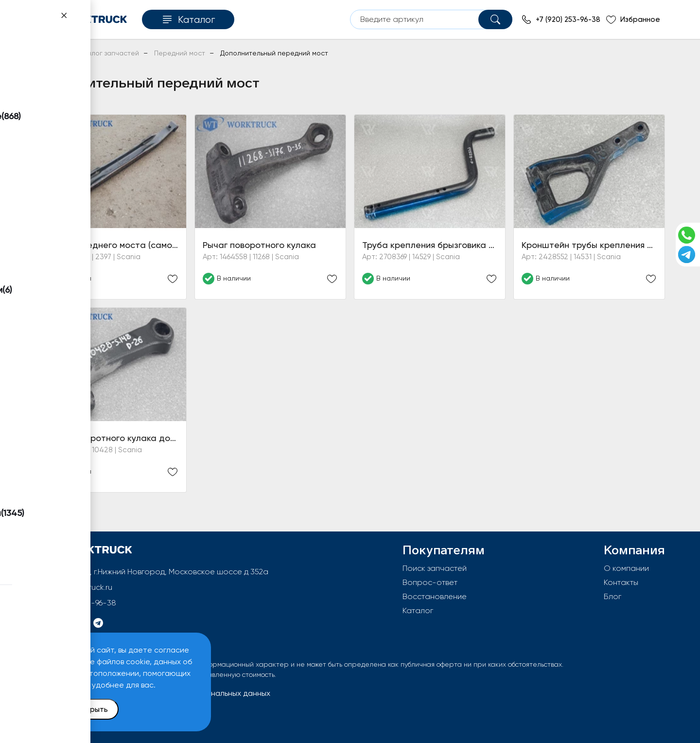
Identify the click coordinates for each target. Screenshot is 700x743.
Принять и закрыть (73, 709)
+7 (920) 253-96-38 (82, 603)
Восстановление (435, 596)
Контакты (621, 582)
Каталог (418, 610)
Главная (48, 53)
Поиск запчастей (435, 568)
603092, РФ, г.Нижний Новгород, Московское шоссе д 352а (159, 572)
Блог (612, 596)
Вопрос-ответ (430, 582)
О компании (626, 568)
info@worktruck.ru (80, 587)
